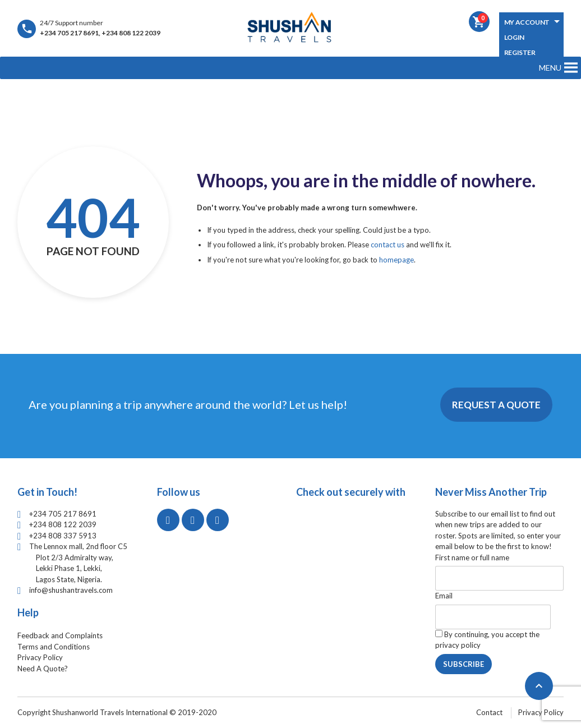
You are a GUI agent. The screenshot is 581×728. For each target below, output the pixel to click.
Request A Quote (496, 405)
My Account (527, 22)
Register (520, 52)
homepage (396, 260)
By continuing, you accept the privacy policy (487, 640)
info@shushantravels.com (71, 590)
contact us (388, 245)
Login (514, 37)
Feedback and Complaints (60, 635)
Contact (489, 712)
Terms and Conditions (54, 647)
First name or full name (472, 557)
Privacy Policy (40, 657)
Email (444, 596)
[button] (550, 68)
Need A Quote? (43, 669)
